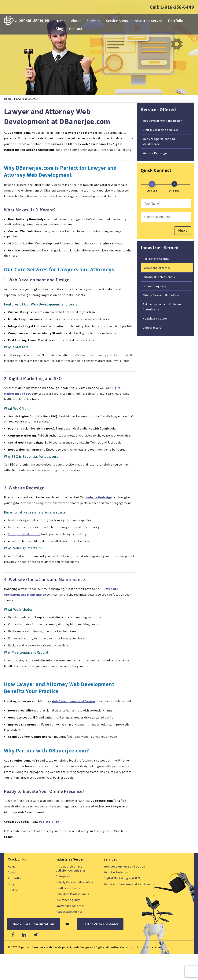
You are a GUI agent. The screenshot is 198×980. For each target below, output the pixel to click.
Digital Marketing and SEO (160, 130)
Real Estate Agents (156, 258)
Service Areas (117, 21)
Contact (76, 29)
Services (93, 21)
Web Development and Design (73, 701)
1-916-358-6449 (177, 7)
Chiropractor (65, 876)
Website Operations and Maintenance (159, 141)
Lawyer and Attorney (157, 268)
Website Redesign (155, 153)
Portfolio (176, 21)
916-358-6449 (49, 821)
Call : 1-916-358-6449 (100, 924)
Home (60, 21)
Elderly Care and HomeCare (161, 295)
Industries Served (148, 21)
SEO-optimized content (24, 534)
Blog (59, 29)
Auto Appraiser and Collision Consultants (162, 307)
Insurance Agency (154, 286)
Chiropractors (152, 327)
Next (182, 230)
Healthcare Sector (155, 318)
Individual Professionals (159, 277)
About (76, 21)
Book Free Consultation (34, 924)
